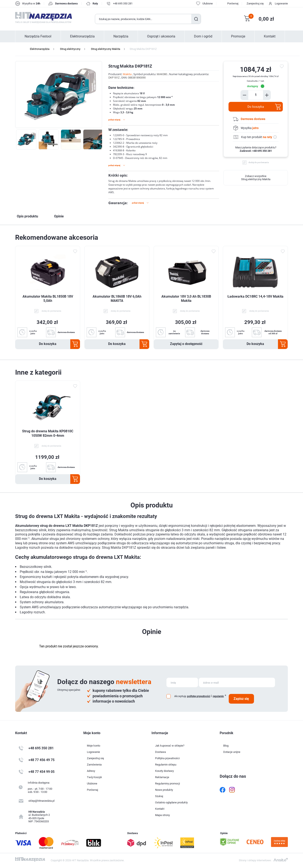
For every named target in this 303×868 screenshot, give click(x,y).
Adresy (91, 771)
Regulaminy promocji (167, 783)
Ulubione (92, 783)
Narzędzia (121, 36)
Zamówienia (94, 765)
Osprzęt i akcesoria (161, 36)
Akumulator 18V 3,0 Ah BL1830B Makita (186, 299)
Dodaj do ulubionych (75, 251)
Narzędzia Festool (38, 36)
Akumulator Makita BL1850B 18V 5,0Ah (48, 299)
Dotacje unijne (232, 752)
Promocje (238, 36)
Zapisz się (241, 699)
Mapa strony (162, 815)
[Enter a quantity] (256, 95)
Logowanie (281, 3)
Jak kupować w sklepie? (170, 746)
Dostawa (160, 752)
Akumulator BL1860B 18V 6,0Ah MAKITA (117, 299)
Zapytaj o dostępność (186, 344)
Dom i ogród (203, 36)
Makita (127, 74)
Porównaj (233, 3)
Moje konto (94, 746)
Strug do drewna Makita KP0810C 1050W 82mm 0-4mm (48, 433)
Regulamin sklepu (166, 765)
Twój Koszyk (94, 777)
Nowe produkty (164, 790)
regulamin (218, 696)
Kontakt (270, 36)
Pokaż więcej (114, 120)
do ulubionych (282, 67)
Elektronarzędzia (82, 36)
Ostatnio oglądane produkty (171, 802)
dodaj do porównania (259, 162)
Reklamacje (162, 777)
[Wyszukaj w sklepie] (143, 19)
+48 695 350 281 (123, 3)
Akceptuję (180, 696)
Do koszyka (256, 107)
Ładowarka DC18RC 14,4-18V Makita (255, 296)
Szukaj (196, 19)
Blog (226, 746)
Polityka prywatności (167, 758)
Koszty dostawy (164, 771)
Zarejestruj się (255, 3)
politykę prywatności (199, 696)
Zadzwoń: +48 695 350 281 (256, 151)
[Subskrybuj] (182, 682)
